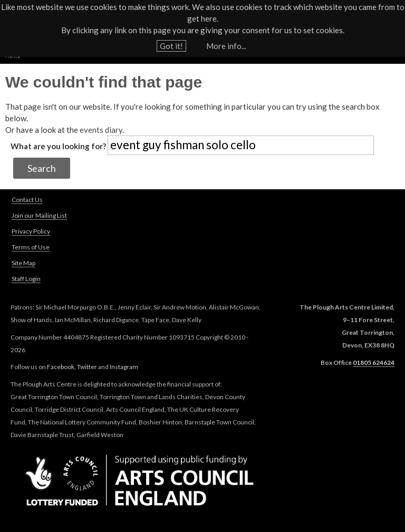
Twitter (87, 367)
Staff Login (26, 279)
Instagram (124, 367)
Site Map (23, 263)
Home (13, 55)
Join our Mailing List (39, 215)
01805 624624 (374, 362)
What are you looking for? (59, 146)
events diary (101, 130)
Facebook (61, 367)
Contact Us (27, 200)
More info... (226, 43)
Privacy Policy (31, 231)
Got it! (171, 43)
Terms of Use (31, 247)
